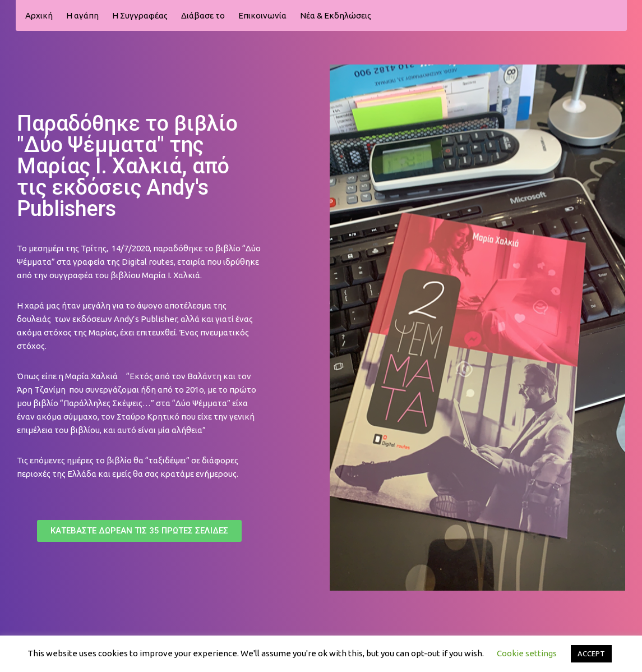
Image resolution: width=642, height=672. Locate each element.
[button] (139, 531)
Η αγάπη (82, 15)
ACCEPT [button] (591, 653)
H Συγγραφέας (140, 15)
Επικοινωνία (262, 15)
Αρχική (39, 15)
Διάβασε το (203, 15)
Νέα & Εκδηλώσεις (336, 15)
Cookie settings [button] (527, 653)
